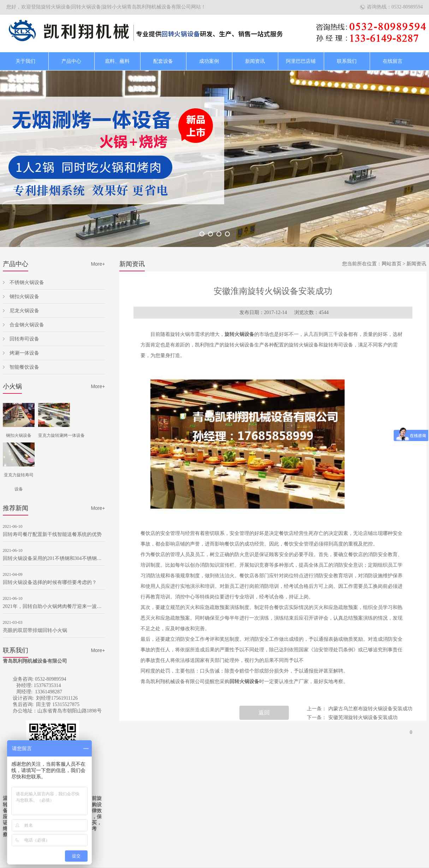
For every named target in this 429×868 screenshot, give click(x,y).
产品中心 (71, 61)
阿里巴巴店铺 (301, 61)
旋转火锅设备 (239, 334)
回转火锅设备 (244, 682)
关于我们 (25, 61)
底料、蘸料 (117, 61)
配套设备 (163, 61)
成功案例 (209, 61)
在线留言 (393, 61)
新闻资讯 (255, 61)
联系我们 (347, 61)
